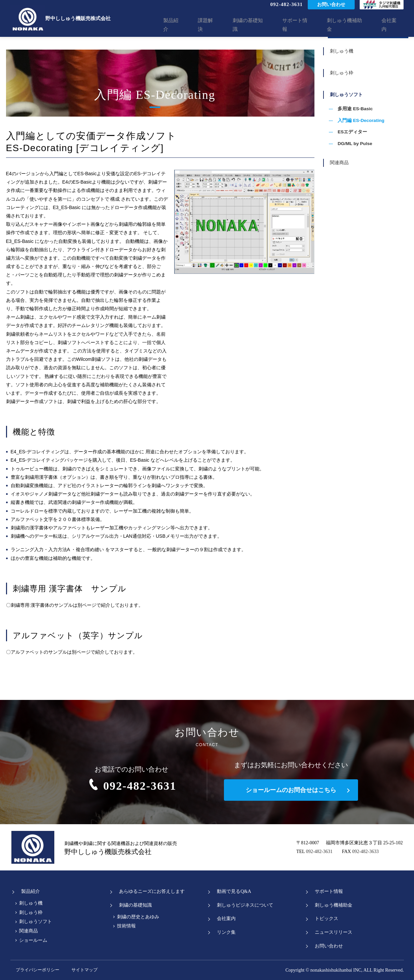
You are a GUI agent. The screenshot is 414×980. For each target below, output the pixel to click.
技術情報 (126, 926)
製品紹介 (197, 25)
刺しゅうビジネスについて (243, 905)
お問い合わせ (331, 10)
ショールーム (33, 940)
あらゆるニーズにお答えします (151, 892)
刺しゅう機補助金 (353, 25)
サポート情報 (308, 25)
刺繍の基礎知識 (265, 25)
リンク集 (223, 932)
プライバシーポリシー (36, 970)
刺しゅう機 (346, 55)
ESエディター (354, 152)
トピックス (324, 919)
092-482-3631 (286, 10)
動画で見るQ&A (232, 892)
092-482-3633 (365, 852)
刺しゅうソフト (350, 110)
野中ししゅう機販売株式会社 (61, 18)
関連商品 (343, 187)
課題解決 (228, 25)
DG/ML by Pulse (357, 165)
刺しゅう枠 (346, 82)
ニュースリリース (331, 932)
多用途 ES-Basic (357, 127)
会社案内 (394, 25)
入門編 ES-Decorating (363, 139)
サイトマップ (98, 970)
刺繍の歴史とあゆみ (138, 917)
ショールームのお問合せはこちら (291, 790)
